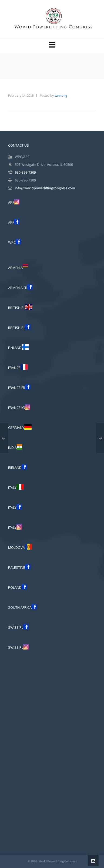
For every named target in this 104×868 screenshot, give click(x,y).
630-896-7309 (25, 172)
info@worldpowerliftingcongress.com (45, 188)
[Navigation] (52, 45)
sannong (61, 95)
